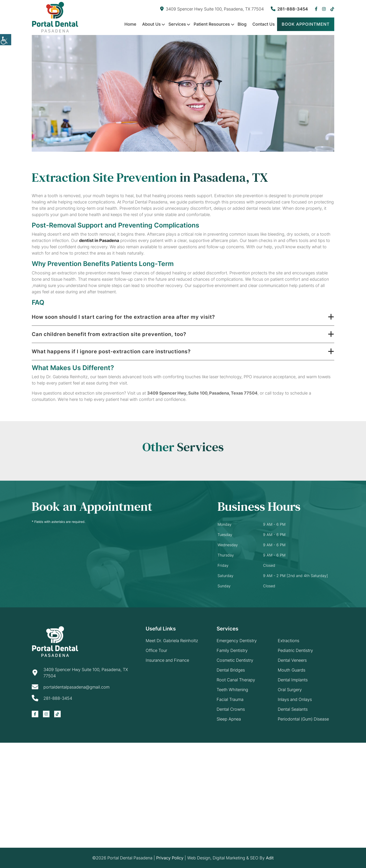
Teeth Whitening (232, 690)
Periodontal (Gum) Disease (303, 719)
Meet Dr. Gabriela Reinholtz (172, 641)
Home (130, 24)
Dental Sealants (293, 709)
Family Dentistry (232, 650)
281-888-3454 (289, 9)
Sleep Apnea (229, 719)
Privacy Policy (170, 858)
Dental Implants (293, 680)
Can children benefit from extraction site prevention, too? (109, 334)
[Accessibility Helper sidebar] (6, 40)
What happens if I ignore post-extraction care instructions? (111, 351)
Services (177, 24)
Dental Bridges (231, 670)
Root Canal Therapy (236, 680)
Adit (270, 858)
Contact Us (264, 24)
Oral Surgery (290, 690)
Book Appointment (306, 24)
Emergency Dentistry (237, 641)
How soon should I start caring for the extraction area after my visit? (123, 317)
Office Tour (156, 650)
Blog (242, 24)
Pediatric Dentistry (295, 650)
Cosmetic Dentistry (235, 660)
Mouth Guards (292, 670)
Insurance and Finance (167, 660)
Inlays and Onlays (295, 699)
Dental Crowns (231, 709)
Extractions (289, 641)
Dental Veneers (292, 660)
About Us (151, 24)
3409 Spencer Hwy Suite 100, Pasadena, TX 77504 (212, 9)
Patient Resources (212, 24)
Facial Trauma (230, 699)
